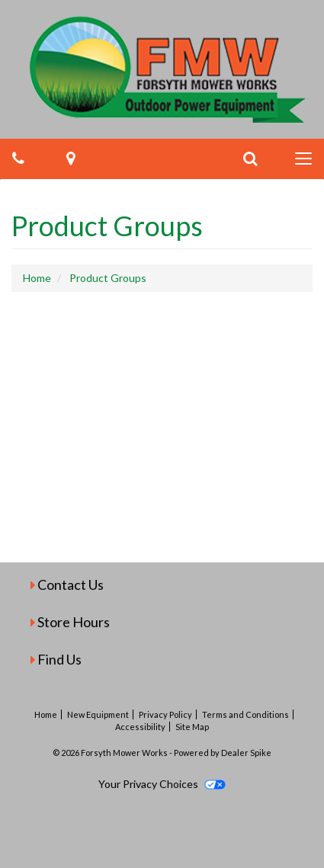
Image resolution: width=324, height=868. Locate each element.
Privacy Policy (165, 714)
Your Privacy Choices (162, 784)
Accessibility (140, 727)
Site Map (192, 727)
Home (46, 714)
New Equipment (98, 714)
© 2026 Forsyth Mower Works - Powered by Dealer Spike (162, 753)
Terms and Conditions (245, 714)
